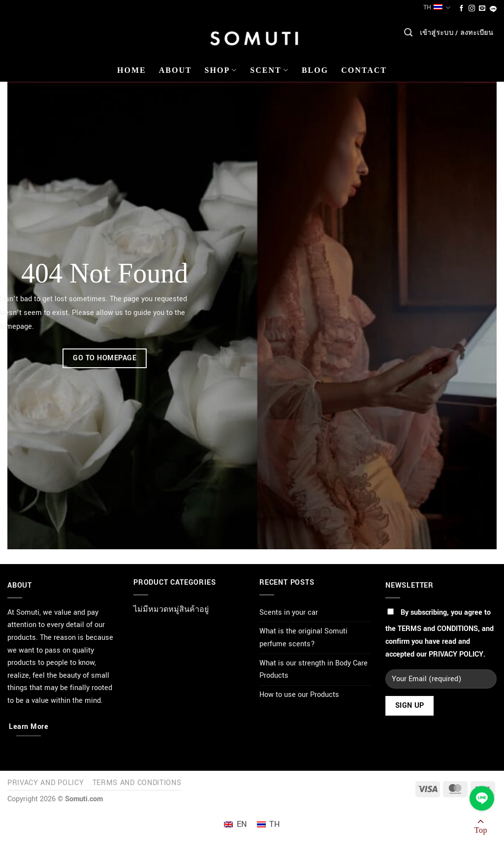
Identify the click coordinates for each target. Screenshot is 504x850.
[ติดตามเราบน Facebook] (461, 9)
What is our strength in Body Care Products (314, 670)
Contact (364, 70)
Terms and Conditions (137, 783)
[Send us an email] (482, 9)
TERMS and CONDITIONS (438, 629)
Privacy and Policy (46, 783)
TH (437, 8)
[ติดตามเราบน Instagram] (472, 9)
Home (132, 70)
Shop (221, 70)
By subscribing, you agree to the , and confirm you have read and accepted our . (440, 633)
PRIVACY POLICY (456, 654)
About (175, 70)
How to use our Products (299, 695)
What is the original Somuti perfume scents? (303, 638)
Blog (315, 70)
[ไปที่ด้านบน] (481, 828)
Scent (269, 70)
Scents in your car (289, 613)
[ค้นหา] (408, 35)
